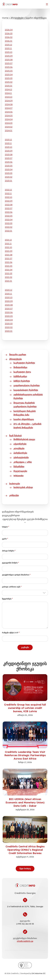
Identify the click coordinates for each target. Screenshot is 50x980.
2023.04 (9, 170)
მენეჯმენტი (19, 467)
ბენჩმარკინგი (20, 376)
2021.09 (9, 251)
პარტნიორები (20, 453)
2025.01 (9, 86)
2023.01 (9, 181)
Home (5, 18)
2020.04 (9, 320)
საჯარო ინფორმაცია (24, 419)
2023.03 (9, 173)
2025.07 (9, 63)
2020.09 (9, 301)
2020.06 (9, 312)
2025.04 (9, 75)
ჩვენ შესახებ (15, 436)
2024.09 (9, 101)
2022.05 (9, 216)
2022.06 (9, 212)
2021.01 (8, 281)
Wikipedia (18, 476)
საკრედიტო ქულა (22, 372)
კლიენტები (19, 448)
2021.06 (9, 262)
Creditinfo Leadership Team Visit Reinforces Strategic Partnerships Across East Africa (25, 755)
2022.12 (8, 190)
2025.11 (8, 48)
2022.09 (9, 201)
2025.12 (8, 45)
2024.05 (9, 116)
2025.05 (9, 71)
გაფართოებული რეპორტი (27, 385)
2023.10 (9, 147)
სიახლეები (15, 484)
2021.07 (9, 259)
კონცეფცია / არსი (23, 462)
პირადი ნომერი (9, 551)
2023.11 (8, 143)
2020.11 (8, 294)
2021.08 (9, 255)
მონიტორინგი (20, 367)
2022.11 (8, 194)
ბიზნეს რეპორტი (22, 381)
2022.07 (9, 208)
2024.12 (8, 90)
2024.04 (9, 119)
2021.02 (9, 277)
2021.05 (9, 266)
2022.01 (9, 231)
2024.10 (9, 97)
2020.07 (9, 309)
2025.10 (9, 52)
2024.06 (9, 112)
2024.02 (9, 127)
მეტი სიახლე (25, 869)
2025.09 (9, 56)
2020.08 (9, 305)
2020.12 (9, 290)
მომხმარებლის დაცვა (24, 439)
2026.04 (9, 30)
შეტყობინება (7, 599)
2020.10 (9, 297)
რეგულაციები (20, 471)
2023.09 (9, 151)
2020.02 (9, 327)
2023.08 (9, 155)
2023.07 (9, 158)
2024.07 (9, 108)
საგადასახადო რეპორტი (26, 390)
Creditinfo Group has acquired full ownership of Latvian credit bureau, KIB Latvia (25, 708)
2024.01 (9, 131)
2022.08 (9, 205)
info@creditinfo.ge (25, 941)
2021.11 (8, 244)
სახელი (5, 527)
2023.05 (9, 166)
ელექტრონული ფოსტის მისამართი (16, 575)
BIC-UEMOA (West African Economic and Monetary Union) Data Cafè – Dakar (25, 802)
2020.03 (9, 324)
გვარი (5, 539)
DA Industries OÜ (39, 973)
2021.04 (9, 270)
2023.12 (8, 140)
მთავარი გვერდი (18, 355)
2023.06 (9, 162)
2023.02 (9, 177)
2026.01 (9, 41)
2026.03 (9, 34)
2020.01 (9, 331)
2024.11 (8, 93)
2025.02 (9, 82)
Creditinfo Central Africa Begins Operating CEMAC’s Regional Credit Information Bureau (25, 850)
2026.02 (9, 37)
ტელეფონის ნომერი (10, 563)
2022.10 (9, 197)
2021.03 (9, 273)
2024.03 (9, 123)
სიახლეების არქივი (23, 487)
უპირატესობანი (21, 457)
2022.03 (9, 223)
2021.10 (8, 247)
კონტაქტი (14, 495)
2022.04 (9, 220)
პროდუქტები (17, 18)
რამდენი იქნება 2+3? (11, 633)
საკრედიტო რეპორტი (24, 363)
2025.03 (9, 78)
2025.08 (9, 60)
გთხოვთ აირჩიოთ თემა (12, 587)
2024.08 (9, 104)
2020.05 (9, 316)
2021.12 (8, 240)
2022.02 (9, 227)
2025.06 (9, 67)
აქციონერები (20, 444)
